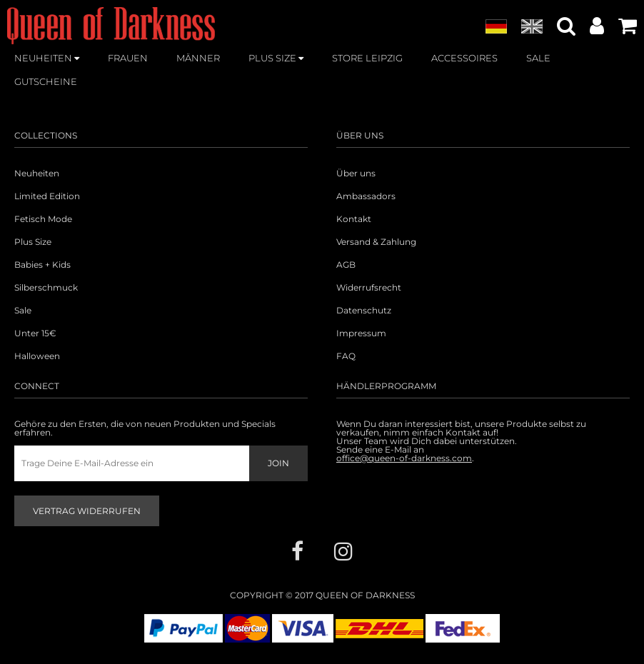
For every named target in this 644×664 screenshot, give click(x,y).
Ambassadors (366, 196)
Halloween (37, 356)
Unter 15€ (35, 333)
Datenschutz (364, 311)
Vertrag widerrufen (87, 511)
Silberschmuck (46, 288)
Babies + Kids (42, 265)
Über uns (356, 173)
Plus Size (33, 242)
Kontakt (354, 219)
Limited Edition (47, 196)
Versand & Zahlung (376, 242)
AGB (346, 265)
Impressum (361, 333)
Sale (23, 311)
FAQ (346, 356)
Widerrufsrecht (369, 288)
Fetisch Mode (43, 219)
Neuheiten (37, 173)
